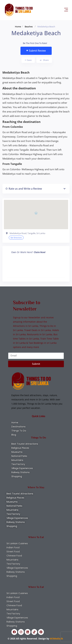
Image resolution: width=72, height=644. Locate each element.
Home (18, 27)
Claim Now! (40, 252)
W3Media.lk (56, 639)
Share (44, 60)
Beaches (29, 27)
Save (28, 60)
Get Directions (16, 238)
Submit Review (36, 51)
